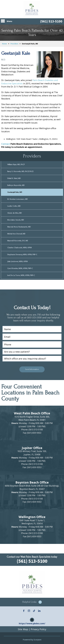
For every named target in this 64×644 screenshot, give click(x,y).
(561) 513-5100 (51, 21)
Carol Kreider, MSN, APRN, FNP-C (20, 268)
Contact (6, 144)
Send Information (32, 368)
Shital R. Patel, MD (14, 178)
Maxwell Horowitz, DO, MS (18, 240)
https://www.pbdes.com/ (32, 623)
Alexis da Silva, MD (15, 213)
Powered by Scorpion (32, 639)
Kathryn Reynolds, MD (16, 185)
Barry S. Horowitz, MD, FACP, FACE (20, 171)
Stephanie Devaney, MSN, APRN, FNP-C (22, 254)
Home (4, 44)
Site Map (23, 628)
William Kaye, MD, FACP (16, 164)
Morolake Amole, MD (16, 219)
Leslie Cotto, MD (14, 206)
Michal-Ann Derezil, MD (16, 233)
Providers (14, 44)
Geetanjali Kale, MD (15, 192)
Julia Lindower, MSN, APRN (17, 261)
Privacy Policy (38, 628)
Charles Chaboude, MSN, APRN (19, 247)
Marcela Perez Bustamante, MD (19, 226)
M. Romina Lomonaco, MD (17, 199)
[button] (32, 601)
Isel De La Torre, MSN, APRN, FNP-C (21, 274)
